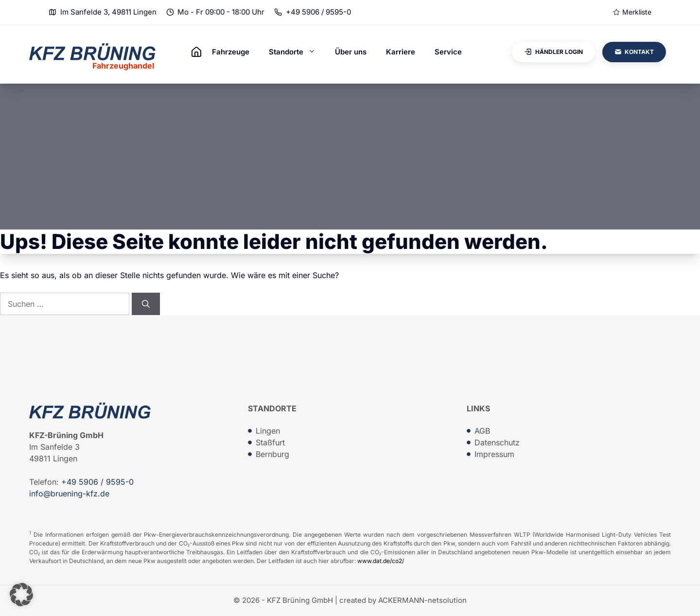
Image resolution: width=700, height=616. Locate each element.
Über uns (351, 52)
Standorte (297, 52)
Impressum (494, 454)
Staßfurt (270, 442)
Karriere (401, 52)
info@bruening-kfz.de (69, 493)
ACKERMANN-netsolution (422, 600)
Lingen (268, 431)
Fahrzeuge (231, 52)
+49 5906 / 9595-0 (318, 12)
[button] (21, 595)
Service (448, 52)
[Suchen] (146, 304)
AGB (482, 431)
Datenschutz (497, 442)
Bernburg (272, 454)
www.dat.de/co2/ (381, 561)
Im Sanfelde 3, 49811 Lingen (108, 12)
